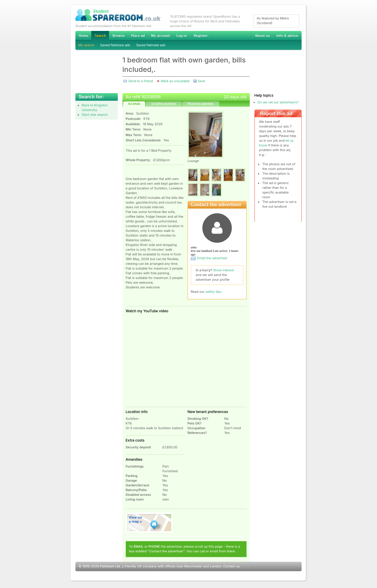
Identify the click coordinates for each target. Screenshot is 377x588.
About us (262, 36)
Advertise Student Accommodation (138, 36)
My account (161, 36)
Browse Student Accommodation (118, 36)
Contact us (232, 566)
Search (100, 36)
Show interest (224, 270)
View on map (149, 523)
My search (86, 45)
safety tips (213, 292)
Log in (182, 36)
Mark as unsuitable (175, 81)
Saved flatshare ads (115, 45)
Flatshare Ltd (110, 566)
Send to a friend (141, 81)
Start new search (95, 115)
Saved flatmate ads (151, 45)
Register (201, 36)
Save (201, 81)
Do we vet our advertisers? (278, 102)
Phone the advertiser (200, 104)
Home (83, 36)
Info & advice (287, 36)
